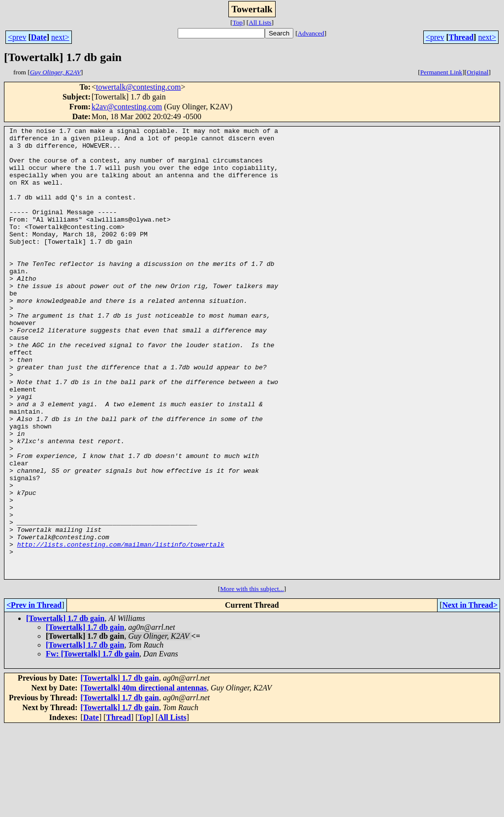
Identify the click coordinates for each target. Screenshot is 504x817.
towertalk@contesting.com (138, 87)
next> (60, 37)
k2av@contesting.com (127, 107)
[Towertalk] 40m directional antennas (144, 778)
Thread (461, 37)
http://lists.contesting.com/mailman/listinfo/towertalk (121, 628)
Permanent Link (441, 72)
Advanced (311, 33)
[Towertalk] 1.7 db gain (65, 708)
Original (477, 72)
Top (237, 22)
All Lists (260, 22)
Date (39, 37)
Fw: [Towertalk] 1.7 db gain (93, 744)
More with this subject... (252, 679)
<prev (17, 37)
